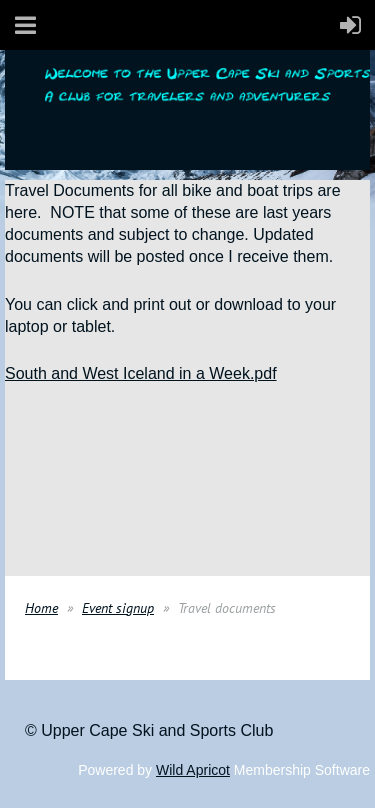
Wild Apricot (193, 770)
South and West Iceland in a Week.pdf (141, 373)
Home (41, 608)
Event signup (118, 608)
